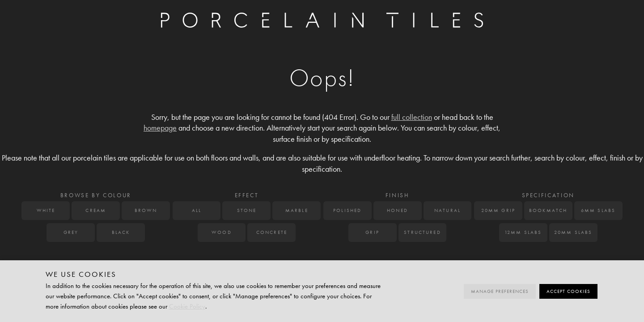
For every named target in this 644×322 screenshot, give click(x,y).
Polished (347, 210)
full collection (412, 117)
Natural (447, 210)
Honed (397, 210)
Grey (71, 232)
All (197, 210)
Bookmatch (548, 210)
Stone (247, 210)
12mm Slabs (523, 232)
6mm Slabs (598, 210)
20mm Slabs (573, 232)
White (46, 210)
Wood (222, 232)
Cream (96, 210)
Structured (422, 232)
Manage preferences (500, 291)
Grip (372, 232)
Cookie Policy (187, 306)
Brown (146, 210)
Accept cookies (568, 291)
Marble (297, 210)
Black (121, 232)
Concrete (272, 232)
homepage (160, 128)
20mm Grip (498, 210)
